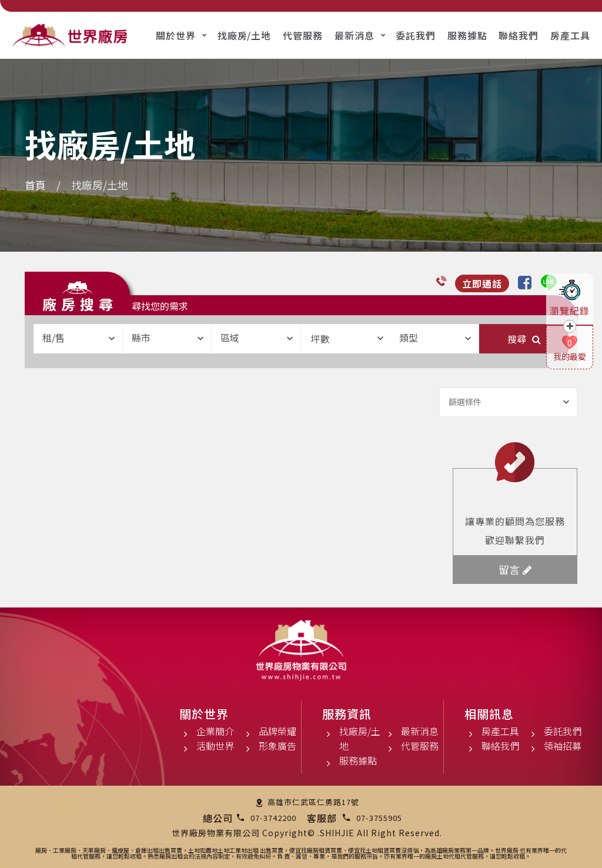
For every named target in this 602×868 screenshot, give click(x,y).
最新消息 (354, 35)
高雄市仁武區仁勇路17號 (313, 802)
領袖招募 (563, 746)
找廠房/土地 (245, 35)
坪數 (347, 339)
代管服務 (303, 35)
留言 (515, 569)
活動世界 (215, 746)
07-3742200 (273, 818)
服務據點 (467, 35)
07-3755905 (379, 818)
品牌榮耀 (277, 731)
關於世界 (176, 35)
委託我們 (416, 35)
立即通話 (482, 283)
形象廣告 (277, 746)
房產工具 (570, 35)
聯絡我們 (519, 35)
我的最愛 (570, 356)
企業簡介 (215, 731)
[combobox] (78, 339)
